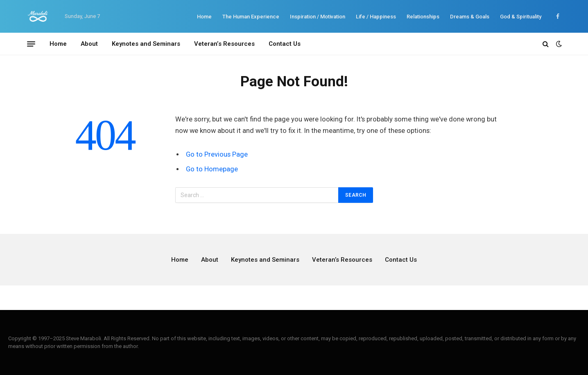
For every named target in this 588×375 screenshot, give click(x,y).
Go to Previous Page (217, 154)
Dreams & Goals (470, 17)
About (89, 44)
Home (204, 17)
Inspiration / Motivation (318, 17)
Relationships (423, 17)
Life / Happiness (376, 17)
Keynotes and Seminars (146, 44)
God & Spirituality (521, 17)
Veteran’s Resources (224, 44)
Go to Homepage (212, 169)
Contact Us (285, 44)
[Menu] (31, 44)
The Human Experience (251, 17)
